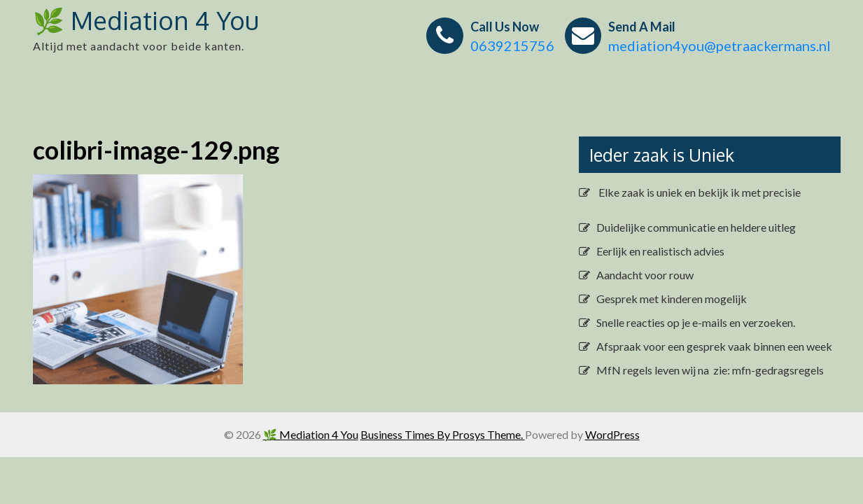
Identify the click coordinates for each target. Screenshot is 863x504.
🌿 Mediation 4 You (146, 20)
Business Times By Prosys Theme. (443, 434)
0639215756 (512, 45)
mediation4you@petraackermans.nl (720, 45)
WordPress (612, 434)
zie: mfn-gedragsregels (767, 370)
